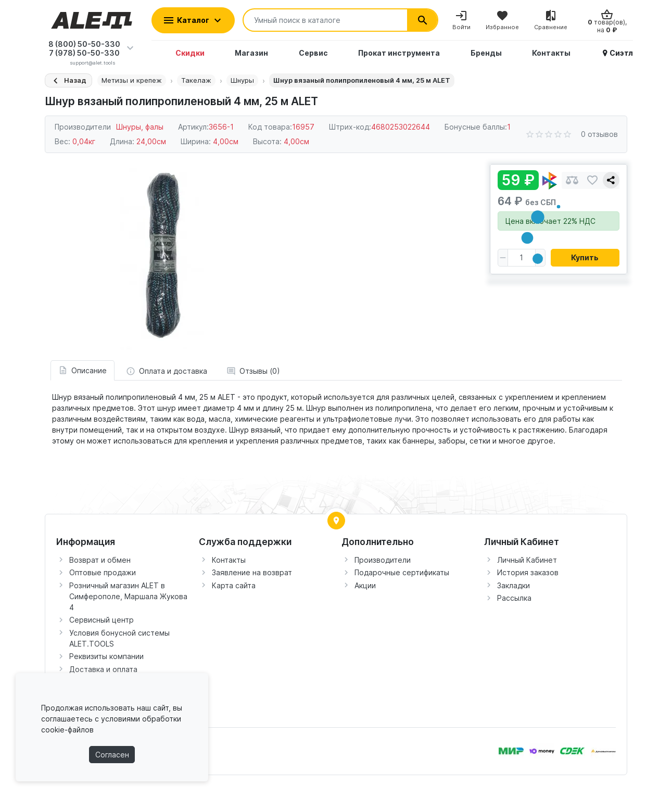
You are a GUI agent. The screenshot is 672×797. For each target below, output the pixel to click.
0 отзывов (599, 134)
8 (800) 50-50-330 (84, 44)
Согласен (112, 755)
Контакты (229, 560)
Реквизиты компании (106, 656)
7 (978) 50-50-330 (84, 53)
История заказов (528, 572)
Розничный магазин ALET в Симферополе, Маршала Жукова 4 (128, 596)
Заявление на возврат (252, 572)
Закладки (513, 585)
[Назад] (68, 80)
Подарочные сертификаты (402, 572)
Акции (365, 585)
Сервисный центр (102, 620)
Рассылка (514, 598)
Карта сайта (234, 585)
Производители (383, 560)
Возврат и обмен (100, 560)
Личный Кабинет (527, 560)
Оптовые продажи (103, 572)
